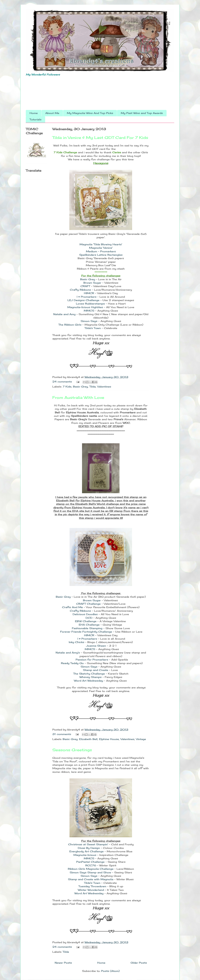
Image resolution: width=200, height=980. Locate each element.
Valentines (104, 387)
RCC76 (91, 865)
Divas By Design (89, 848)
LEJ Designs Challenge (84, 300)
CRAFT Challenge (88, 604)
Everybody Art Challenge (86, 851)
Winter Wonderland (91, 890)
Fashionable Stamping (87, 628)
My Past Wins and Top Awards (142, 113)
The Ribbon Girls (70, 325)
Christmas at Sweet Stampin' (88, 844)
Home (34, 113)
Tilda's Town (93, 328)
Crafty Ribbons (80, 290)
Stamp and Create (96, 670)
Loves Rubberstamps (90, 304)
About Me (52, 113)
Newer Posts (63, 963)
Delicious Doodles (85, 614)
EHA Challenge (89, 625)
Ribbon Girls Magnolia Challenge (91, 869)
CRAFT (85, 286)
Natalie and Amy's (68, 653)
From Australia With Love (78, 397)
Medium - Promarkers (101, 251)
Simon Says (89, 321)
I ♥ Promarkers (87, 297)
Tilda (92, 387)
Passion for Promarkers (92, 660)
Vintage (141, 739)
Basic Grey (88, 279)
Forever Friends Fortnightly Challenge (86, 632)
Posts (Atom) (110, 971)
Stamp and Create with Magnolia (91, 879)
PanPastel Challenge (90, 862)
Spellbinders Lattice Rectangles (101, 255)
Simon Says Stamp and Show (90, 872)
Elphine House (109, 739)
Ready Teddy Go (72, 663)
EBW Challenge (86, 621)
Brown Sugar (93, 283)
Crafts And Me (73, 607)
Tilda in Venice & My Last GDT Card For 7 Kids (100, 138)
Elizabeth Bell (88, 739)
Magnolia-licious (85, 855)
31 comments (62, 734)
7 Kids (67, 387)
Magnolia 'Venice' (101, 248)
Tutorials (35, 119)
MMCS (89, 311)
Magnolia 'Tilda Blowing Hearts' (101, 244)
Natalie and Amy (64, 314)
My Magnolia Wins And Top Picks (90, 113)
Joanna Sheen (96, 646)
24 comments (62, 382)
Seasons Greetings (72, 750)
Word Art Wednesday (88, 681)
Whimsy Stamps (90, 677)
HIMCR (89, 293)
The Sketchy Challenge (89, 674)
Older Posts (139, 963)
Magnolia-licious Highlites (85, 307)
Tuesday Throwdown (93, 886)
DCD (89, 618)
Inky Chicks (76, 642)
